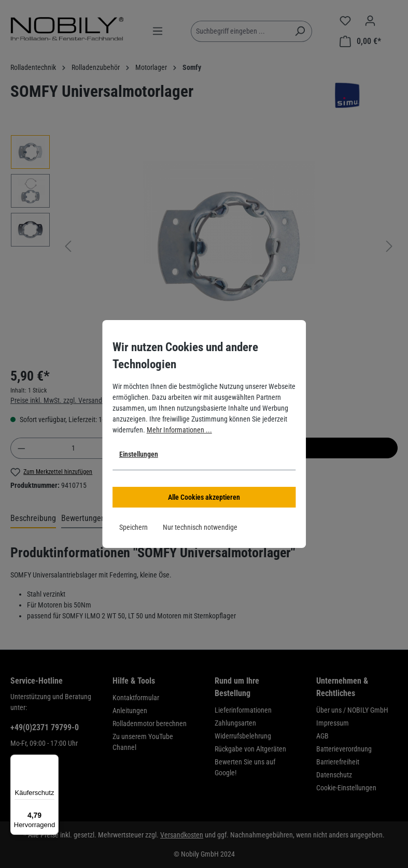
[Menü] (52, 761)
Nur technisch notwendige (200, 527)
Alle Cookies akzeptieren (204, 497)
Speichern (133, 527)
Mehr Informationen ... (179, 430)
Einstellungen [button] (139, 454)
